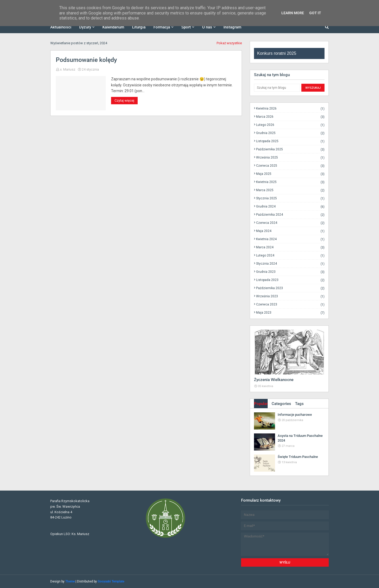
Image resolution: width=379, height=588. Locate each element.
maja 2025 (290, 174)
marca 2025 (290, 190)
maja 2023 (290, 313)
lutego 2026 (290, 125)
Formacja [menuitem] (162, 27)
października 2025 (290, 149)
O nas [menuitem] (207, 27)
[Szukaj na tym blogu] (277, 88)
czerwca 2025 (290, 166)
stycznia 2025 (290, 198)
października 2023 (290, 288)
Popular (261, 404)
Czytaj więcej (124, 100)
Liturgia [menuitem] (139, 27)
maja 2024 (290, 231)
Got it (315, 13)
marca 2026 (290, 117)
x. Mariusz (68, 69)
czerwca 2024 (290, 223)
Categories (281, 404)
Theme (70, 581)
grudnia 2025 (290, 133)
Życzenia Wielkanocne (274, 380)
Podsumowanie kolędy (86, 60)
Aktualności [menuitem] (61, 27)
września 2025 (290, 158)
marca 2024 (290, 247)
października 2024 (290, 215)
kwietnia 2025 (290, 182)
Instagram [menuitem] (232, 27)
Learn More (293, 13)
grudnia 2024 (290, 207)
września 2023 (290, 296)
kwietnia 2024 (290, 239)
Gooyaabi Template (111, 581)
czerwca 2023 (290, 305)
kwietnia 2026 (290, 109)
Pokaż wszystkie (229, 43)
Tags (299, 404)
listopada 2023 (290, 280)
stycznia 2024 (290, 264)
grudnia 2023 (290, 272)
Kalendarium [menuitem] (113, 27)
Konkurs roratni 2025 (277, 53)
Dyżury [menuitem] (85, 27)
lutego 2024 (290, 256)
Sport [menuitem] (186, 27)
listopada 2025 (290, 141)
